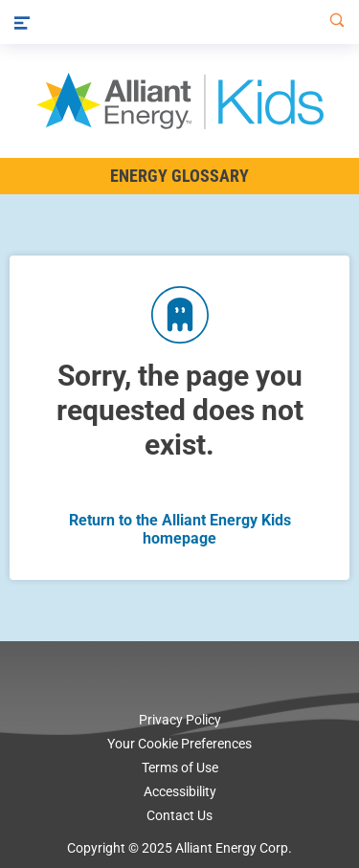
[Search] (333, 22)
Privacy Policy (180, 720)
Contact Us (179, 815)
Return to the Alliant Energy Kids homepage (180, 529)
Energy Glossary (179, 176)
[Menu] (22, 22)
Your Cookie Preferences (179, 744)
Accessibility (180, 791)
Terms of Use (180, 768)
